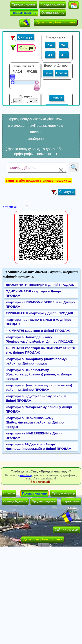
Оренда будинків (24, 4)
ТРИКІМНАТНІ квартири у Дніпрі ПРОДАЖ (39, 313)
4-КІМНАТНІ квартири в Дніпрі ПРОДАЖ (38, 331)
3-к (50, 55)
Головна (9, 493)
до (29, 71)
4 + (64, 55)
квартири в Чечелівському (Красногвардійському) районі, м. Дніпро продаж (39, 374)
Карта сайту (71, 501)
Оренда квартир (53, 12)
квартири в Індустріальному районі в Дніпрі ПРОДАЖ (36, 398)
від (15, 71)
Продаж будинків (52, 4)
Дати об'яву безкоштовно (56, 22)
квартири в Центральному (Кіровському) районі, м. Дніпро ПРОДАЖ (39, 387)
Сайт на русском (66, 529)
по (26, 102)
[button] (74, 5)
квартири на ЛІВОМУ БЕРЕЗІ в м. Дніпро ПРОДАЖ (38, 322)
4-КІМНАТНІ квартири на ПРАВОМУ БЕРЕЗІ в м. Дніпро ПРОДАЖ (40, 350)
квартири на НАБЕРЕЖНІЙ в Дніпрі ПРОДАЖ (34, 435)
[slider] (13, 79)
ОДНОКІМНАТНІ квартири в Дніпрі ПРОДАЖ (33, 293)
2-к (64, 45)
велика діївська (37, 168)
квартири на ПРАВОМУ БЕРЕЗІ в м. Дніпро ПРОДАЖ (40, 304)
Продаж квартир (24, 13)
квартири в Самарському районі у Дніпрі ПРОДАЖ (39, 409)
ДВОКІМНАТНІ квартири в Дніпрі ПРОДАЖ (40, 285)
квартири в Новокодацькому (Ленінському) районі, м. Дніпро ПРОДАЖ (39, 339)
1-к (50, 45)
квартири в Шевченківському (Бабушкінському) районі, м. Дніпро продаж (35, 422)
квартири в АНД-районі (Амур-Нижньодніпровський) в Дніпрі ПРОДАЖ (39, 446)
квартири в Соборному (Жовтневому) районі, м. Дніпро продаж (36, 361)
